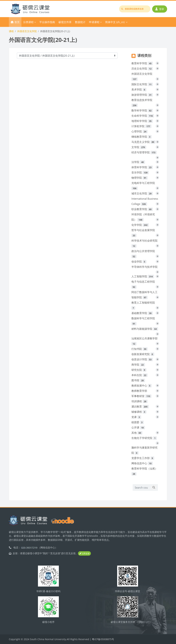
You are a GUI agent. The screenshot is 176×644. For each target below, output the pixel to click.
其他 (137, 433)
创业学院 (139, 261)
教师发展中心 (142, 385)
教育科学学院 (142, 63)
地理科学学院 (142, 121)
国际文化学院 (142, 84)
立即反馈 (84, 553)
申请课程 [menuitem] (94, 22)
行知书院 (140, 349)
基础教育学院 (142, 313)
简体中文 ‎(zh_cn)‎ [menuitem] (115, 22)
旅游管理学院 (142, 95)
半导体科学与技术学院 (144, 267)
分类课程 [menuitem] (28, 22)
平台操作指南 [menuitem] (47, 22)
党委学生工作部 (143, 458)
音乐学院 (140, 172)
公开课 (138, 427)
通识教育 (140, 406)
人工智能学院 (143, 276)
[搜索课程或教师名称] (135, 9)
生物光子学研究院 (144, 438)
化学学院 (140, 225)
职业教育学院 (142, 209)
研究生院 (139, 370)
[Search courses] (141, 487)
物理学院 (140, 178)
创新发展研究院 (143, 354)
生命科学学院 (143, 116)
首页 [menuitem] (17, 22)
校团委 (138, 422)
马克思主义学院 (143, 142)
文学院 (139, 147)
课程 (11, 31)
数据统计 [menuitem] (80, 22)
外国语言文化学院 (27, 31)
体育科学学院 (142, 167)
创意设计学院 (142, 359)
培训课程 (140, 401)
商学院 (138, 365)
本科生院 (140, 375)
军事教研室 (141, 396)
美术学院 (139, 89)
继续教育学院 (142, 137)
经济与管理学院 (144, 152)
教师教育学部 (139, 391)
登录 (160, 9)
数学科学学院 (142, 110)
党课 (136, 417)
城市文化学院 (142, 193)
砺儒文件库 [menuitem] (65, 22)
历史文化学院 (142, 68)
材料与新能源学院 (145, 329)
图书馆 (138, 380)
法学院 (138, 162)
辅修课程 (139, 412)
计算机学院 (141, 126)
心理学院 (140, 131)
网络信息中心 (142, 463)
